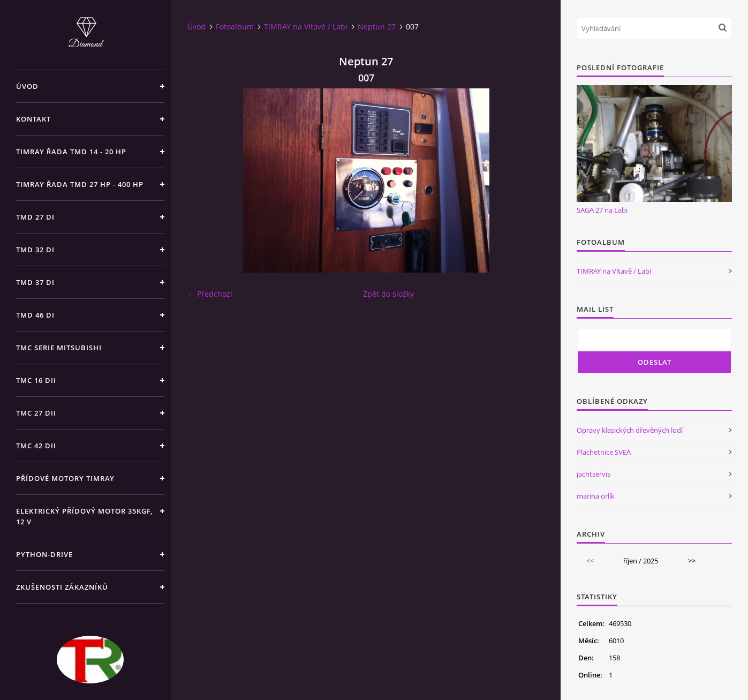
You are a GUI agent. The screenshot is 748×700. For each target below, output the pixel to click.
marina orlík (596, 496)
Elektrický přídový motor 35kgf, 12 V (84, 516)
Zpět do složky (388, 294)
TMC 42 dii (36, 446)
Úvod (27, 86)
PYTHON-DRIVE (44, 554)
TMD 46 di (35, 315)
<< (590, 561)
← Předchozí (210, 294)
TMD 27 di (35, 217)
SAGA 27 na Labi (602, 210)
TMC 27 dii (36, 413)
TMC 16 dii (36, 380)
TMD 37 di (35, 282)
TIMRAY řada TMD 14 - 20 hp (71, 152)
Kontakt (33, 119)
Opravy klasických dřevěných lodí (630, 430)
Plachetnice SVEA (604, 452)
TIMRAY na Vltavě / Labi (306, 27)
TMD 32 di (35, 250)
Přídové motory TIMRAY (65, 478)
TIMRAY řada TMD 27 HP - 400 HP (80, 184)
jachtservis (594, 474)
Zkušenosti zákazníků (62, 587)
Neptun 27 (377, 27)
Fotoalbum (235, 27)
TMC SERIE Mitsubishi (59, 348)
